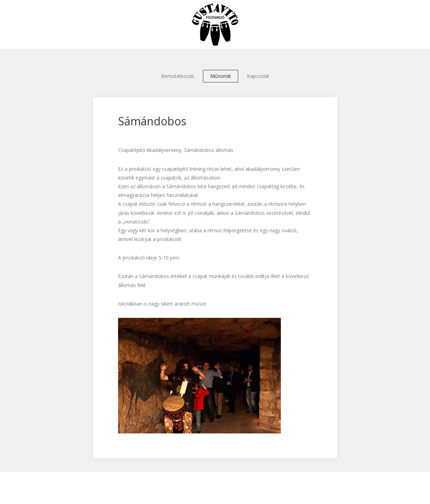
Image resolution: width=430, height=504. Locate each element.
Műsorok (221, 76)
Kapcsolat (258, 76)
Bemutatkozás (178, 76)
